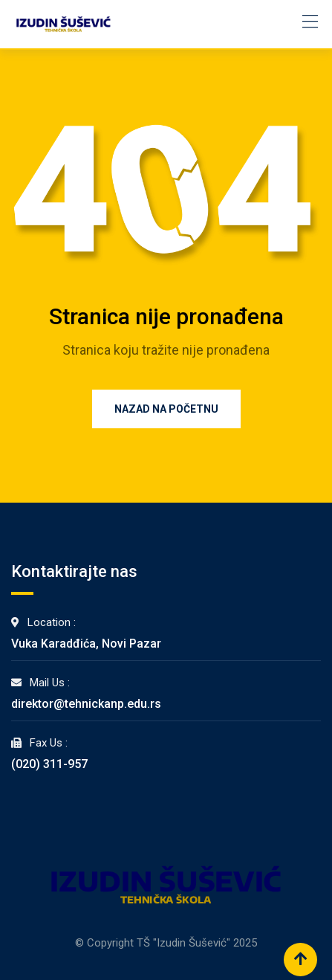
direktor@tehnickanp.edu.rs (86, 704)
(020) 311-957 (49, 764)
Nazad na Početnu (166, 409)
